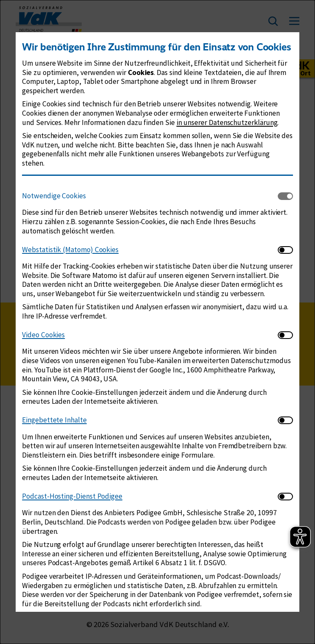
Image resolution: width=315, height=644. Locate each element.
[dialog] (157, 322)
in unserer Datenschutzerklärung (227, 122)
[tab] (150, 196)
